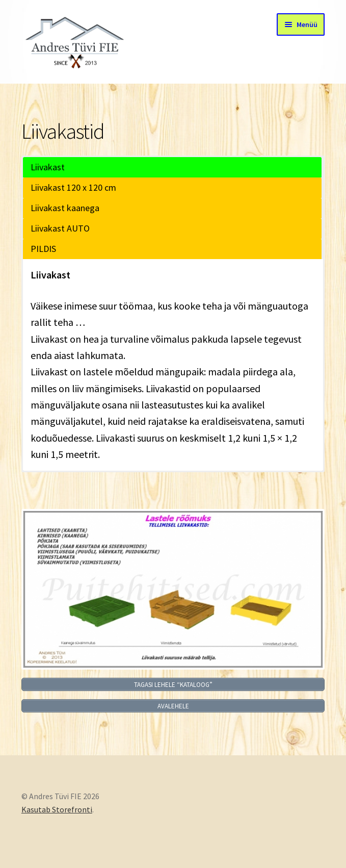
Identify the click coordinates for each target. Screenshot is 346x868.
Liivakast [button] (48, 167)
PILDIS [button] (43, 249)
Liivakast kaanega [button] (65, 208)
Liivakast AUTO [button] (60, 228)
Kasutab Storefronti (57, 809)
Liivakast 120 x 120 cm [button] (73, 187)
